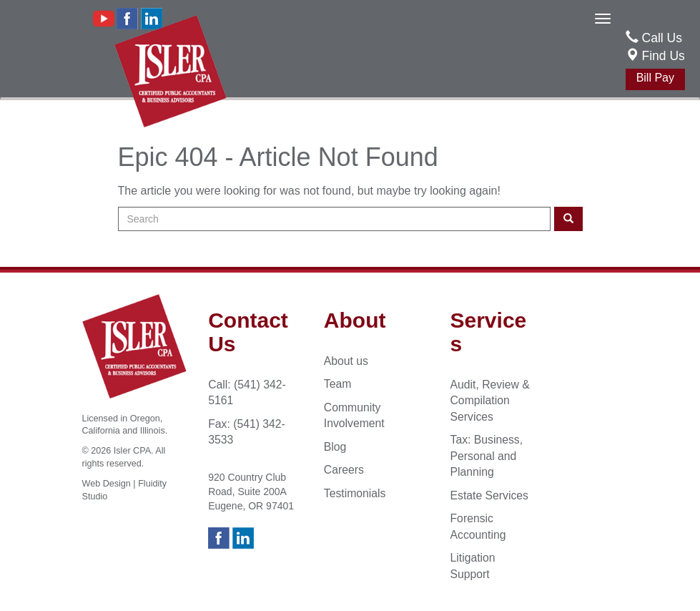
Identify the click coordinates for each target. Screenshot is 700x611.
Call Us (662, 38)
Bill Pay (655, 78)
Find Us (655, 56)
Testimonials (355, 493)
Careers (344, 470)
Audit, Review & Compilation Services (490, 401)
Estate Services (489, 495)
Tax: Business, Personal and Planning (487, 456)
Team (338, 384)
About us (346, 361)
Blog (335, 447)
